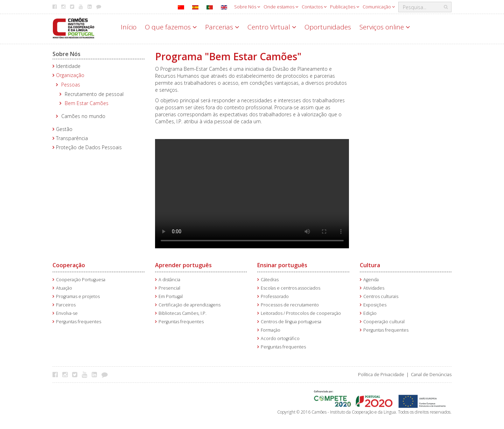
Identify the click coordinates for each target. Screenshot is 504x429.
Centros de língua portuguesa (291, 322)
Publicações (345, 7)
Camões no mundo (83, 116)
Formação (271, 330)
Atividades (374, 288)
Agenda (371, 280)
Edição (370, 313)
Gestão (64, 129)
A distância (169, 280)
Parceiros (66, 305)
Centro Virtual (272, 27)
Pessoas (71, 85)
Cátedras (270, 280)
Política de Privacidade (381, 375)
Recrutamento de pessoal (94, 94)
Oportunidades (328, 27)
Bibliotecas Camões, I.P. (183, 313)
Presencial (169, 288)
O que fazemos (171, 27)
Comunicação (379, 7)
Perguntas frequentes (79, 322)
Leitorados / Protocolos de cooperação (301, 313)
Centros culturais (381, 296)
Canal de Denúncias (431, 375)
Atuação (64, 288)
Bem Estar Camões (87, 103)
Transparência (72, 138)
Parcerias (222, 27)
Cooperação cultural (384, 322)
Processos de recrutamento (290, 305)
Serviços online (385, 27)
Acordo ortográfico (280, 338)
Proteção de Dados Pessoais (89, 147)
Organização (70, 75)
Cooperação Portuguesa (81, 280)
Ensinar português (282, 265)
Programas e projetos (78, 296)
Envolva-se (67, 313)
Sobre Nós (247, 7)
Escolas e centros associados (290, 288)
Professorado (275, 296)
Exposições (375, 305)
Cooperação (69, 265)
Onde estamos (281, 7)
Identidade (68, 66)
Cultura (370, 265)
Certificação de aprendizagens (190, 305)
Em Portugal (171, 296)
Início (129, 27)
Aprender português (183, 265)
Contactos (314, 7)
